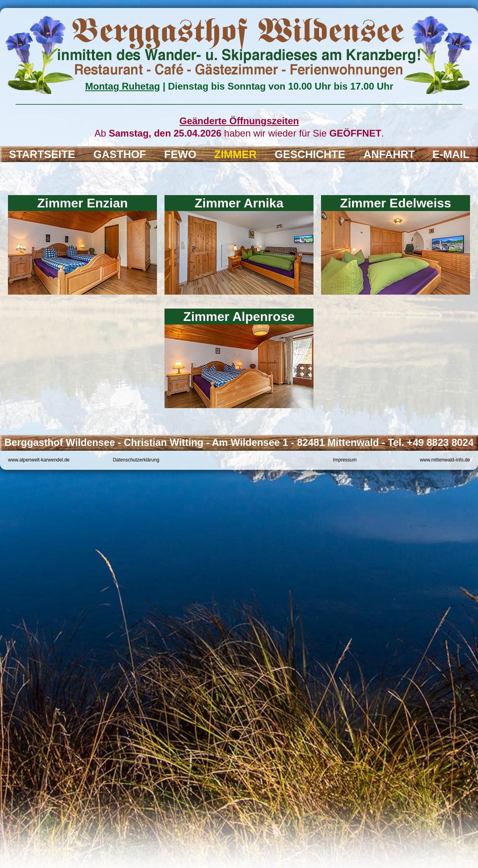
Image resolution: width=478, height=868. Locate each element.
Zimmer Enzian (82, 203)
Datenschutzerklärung (136, 460)
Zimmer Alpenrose (239, 317)
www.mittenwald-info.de (445, 460)
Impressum (345, 460)
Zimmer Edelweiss (395, 203)
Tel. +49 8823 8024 (431, 442)
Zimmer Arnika (239, 203)
